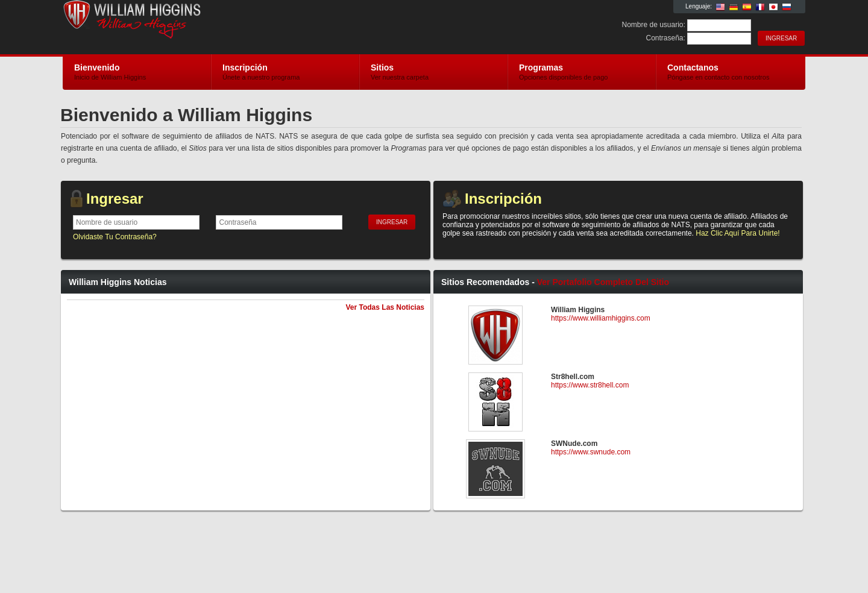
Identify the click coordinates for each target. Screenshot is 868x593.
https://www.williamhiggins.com (601, 318)
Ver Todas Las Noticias (385, 307)
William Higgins (206, 28)
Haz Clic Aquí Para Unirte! (737, 233)
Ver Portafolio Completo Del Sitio (603, 282)
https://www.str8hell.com (590, 385)
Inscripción (503, 199)
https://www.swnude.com (591, 452)
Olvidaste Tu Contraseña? (115, 237)
